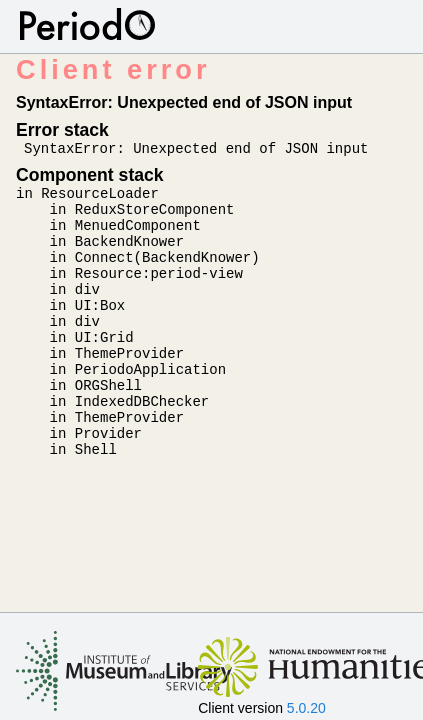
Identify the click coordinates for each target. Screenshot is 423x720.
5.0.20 (306, 708)
